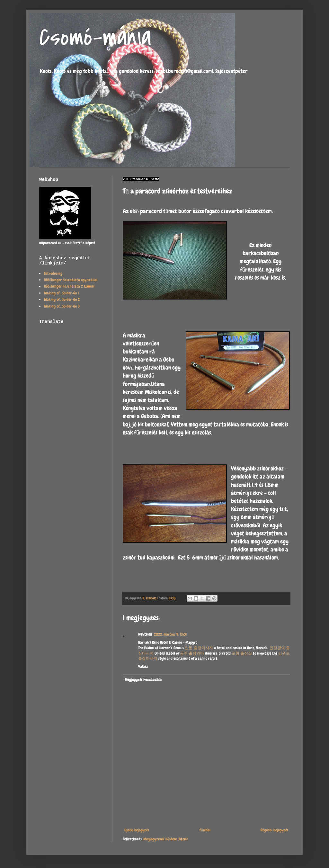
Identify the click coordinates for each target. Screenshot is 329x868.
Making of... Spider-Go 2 (62, 300)
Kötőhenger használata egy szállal (71, 280)
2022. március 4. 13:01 (170, 634)
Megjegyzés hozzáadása (143, 680)
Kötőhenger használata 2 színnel (69, 286)
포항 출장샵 (242, 653)
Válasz (143, 667)
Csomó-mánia (95, 37)
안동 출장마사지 (199, 648)
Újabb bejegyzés (137, 830)
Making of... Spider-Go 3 (62, 306)
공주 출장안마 (192, 653)
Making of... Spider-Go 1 (61, 293)
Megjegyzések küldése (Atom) (165, 839)
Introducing (53, 273)
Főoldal (205, 830)
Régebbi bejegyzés (274, 830)
